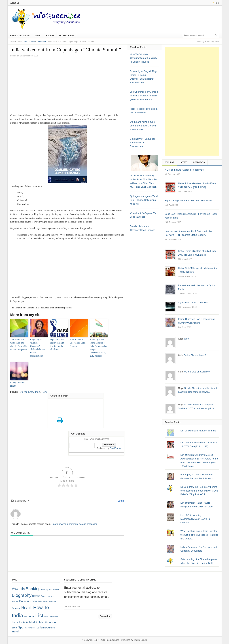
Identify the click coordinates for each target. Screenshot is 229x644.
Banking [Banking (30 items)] (33, 589)
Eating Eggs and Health (17, 384)
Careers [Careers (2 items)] (36, 596)
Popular (169, 162)
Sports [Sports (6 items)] (23, 627)
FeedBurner (115, 448)
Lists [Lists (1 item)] (46, 617)
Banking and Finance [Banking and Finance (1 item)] (50, 589)
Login (120, 501)
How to (50, 36)
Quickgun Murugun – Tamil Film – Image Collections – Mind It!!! (144, 200)
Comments (199, 162)
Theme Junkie (140, 640)
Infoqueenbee (113, 640)
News (45, 392)
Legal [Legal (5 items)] (31, 616)
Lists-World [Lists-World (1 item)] (53, 617)
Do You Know (67, 36)
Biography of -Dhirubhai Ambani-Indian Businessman (142, 143)
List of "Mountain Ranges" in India (198, 431)
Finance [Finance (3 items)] (16, 608)
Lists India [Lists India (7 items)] (19, 622)
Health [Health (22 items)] (27, 608)
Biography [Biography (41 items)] (22, 595)
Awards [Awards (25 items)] (18, 589)
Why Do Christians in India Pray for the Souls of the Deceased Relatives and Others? (199, 535)
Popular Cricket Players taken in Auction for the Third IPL (57, 344)
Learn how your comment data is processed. (75, 524)
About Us (15, 3)
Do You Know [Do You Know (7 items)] (28, 601)
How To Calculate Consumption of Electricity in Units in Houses (144, 58)
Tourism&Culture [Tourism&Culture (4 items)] (45, 628)
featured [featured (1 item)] (52, 601)
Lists (38, 36)
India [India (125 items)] (17, 616)
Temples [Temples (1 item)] (31, 628)
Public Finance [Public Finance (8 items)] (46, 622)
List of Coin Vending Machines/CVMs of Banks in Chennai (195, 519)
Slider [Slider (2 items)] (15, 628)
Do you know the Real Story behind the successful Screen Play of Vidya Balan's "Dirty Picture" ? (199, 491)
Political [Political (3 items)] (30, 623)
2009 (32, 42)
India (38, 392)
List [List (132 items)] (39, 616)
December (41, 42)
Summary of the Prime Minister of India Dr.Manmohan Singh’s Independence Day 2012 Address (99, 348)
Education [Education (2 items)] (43, 601)
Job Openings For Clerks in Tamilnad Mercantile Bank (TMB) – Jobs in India (144, 96)
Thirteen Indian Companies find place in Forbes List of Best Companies (19, 344)
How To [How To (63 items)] (41, 607)
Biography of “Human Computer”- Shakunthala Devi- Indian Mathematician (38, 348)
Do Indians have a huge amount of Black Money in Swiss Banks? (144, 126)
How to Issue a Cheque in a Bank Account (78, 343)
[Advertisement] (67, 86)
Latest (184, 162)
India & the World (20, 36)
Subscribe (105, 616)
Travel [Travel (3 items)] (15, 632)
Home (25, 42)
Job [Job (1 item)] (25, 617)
